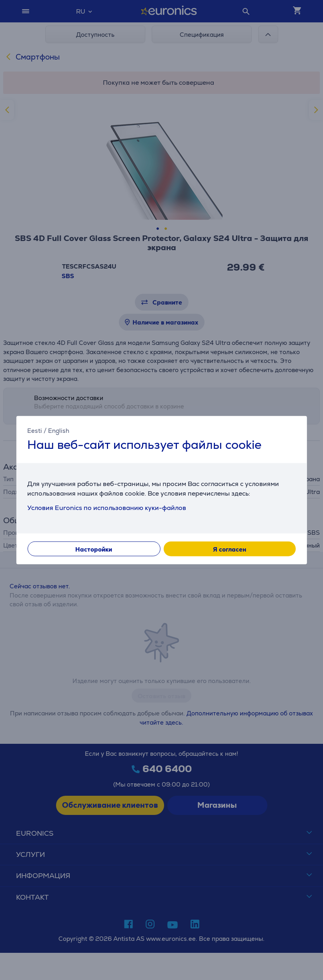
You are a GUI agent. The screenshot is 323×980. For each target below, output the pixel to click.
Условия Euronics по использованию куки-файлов (107, 507)
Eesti (35, 431)
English (59, 431)
